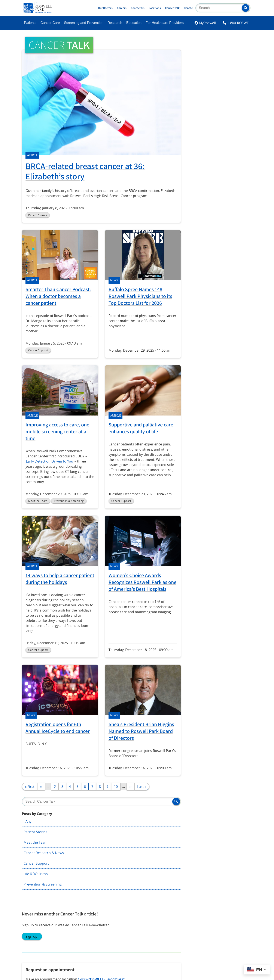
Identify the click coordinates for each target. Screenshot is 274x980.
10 (117, 786)
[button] (246, 8)
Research (115, 23)
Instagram (33, 891)
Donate (188, 8)
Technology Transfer (179, 849)
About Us (170, 827)
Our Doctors (105, 8)
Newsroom (172, 838)
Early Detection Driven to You (50, 461)
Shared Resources (85, 856)
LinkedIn (31, 903)
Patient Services (37, 849)
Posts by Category (212, 53)
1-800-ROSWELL (240, 23)
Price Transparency (224, 849)
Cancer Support (212, 103)
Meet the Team (211, 82)
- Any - (204, 61)
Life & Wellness (211, 113)
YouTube (75, 891)
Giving (121, 827)
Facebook (32, 879)
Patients (30, 23)
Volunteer (124, 849)
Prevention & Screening (218, 124)
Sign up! (207, 188)
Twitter (74, 879)
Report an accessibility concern (180, 932)
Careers (122, 8)
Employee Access (223, 838)
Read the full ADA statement (135, 932)
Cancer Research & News (219, 93)
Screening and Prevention (84, 23)
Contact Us (138, 8)
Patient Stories (211, 72)
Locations (155, 8)
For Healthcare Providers (165, 23)
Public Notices (174, 860)
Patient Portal (36, 838)
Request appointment (222, 259)
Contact (215, 827)
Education (134, 23)
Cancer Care (50, 23)
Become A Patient (39, 827)
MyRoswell (207, 23)
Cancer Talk (172, 8)
